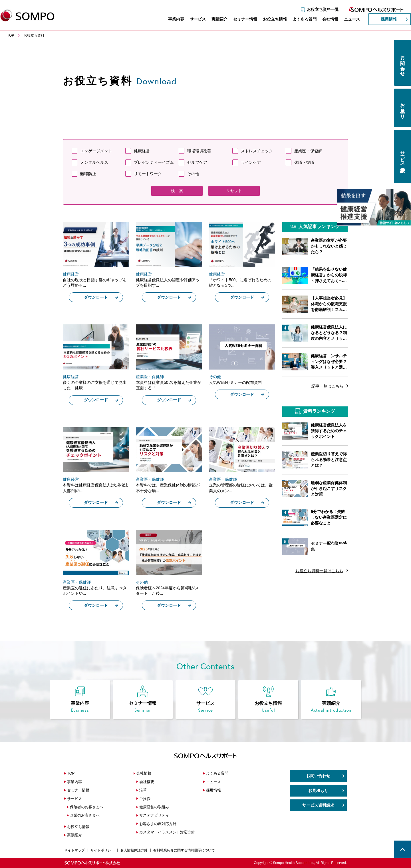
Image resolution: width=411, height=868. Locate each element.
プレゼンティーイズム (154, 162)
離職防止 (88, 174)
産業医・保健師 (308, 151)
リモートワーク (148, 174)
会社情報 (325, 20)
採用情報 (383, 20)
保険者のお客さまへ (87, 807)
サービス (192, 20)
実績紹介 (214, 20)
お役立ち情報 (269, 20)
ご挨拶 (145, 799)
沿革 (143, 790)
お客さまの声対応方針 (158, 824)
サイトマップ (74, 850)
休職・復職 (304, 162)
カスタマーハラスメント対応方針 (167, 832)
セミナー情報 (240, 20)
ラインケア (251, 162)
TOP (71, 773)
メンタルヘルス (94, 162)
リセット (234, 191)
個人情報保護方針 (134, 850)
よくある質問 (299, 20)
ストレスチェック (257, 151)
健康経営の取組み (154, 807)
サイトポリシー (102, 850)
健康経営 (142, 151)
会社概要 (147, 782)
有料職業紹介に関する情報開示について (184, 850)
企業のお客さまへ (85, 815)
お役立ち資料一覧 (317, 8)
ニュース (346, 20)
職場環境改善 (199, 151)
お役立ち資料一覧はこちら (319, 571)
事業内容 (171, 20)
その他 (193, 174)
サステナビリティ (154, 815)
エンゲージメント (96, 151)
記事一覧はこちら (327, 386)
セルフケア (197, 162)
